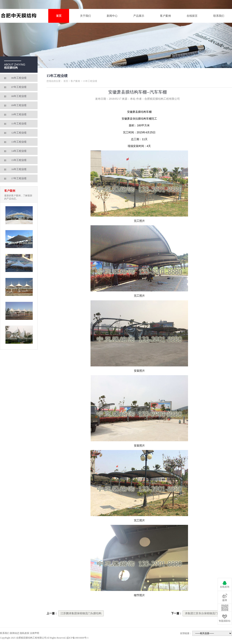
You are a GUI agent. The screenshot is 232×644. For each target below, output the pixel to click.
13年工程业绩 (19, 142)
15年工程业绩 (19, 160)
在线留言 (192, 16)
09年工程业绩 (19, 105)
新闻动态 (15, 633)
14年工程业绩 (19, 151)
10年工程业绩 (19, 114)
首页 (59, 16)
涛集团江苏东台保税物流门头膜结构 (207, 613)
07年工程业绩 (19, 87)
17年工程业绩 (19, 178)
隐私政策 (25, 633)
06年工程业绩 (19, 78)
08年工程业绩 (19, 96)
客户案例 (165, 16)
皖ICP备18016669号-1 (78, 638)
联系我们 (219, 16)
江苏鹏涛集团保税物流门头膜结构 (81, 613)
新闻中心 (112, 16)
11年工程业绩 (19, 124)
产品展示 (139, 16)
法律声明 (34, 633)
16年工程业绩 (19, 169)
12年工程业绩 (19, 133)
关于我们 (85, 16)
